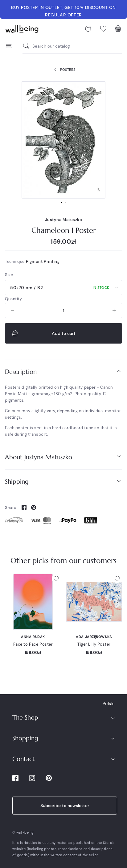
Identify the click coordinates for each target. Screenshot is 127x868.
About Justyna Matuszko (63, 457)
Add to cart (43, 333)
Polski (109, 703)
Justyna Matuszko (64, 220)
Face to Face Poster (33, 644)
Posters (63, 70)
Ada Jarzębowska (94, 637)
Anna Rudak (33, 637)
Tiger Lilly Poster (94, 644)
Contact (24, 759)
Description (63, 372)
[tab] (63, 372)
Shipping (63, 481)
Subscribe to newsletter (65, 806)
